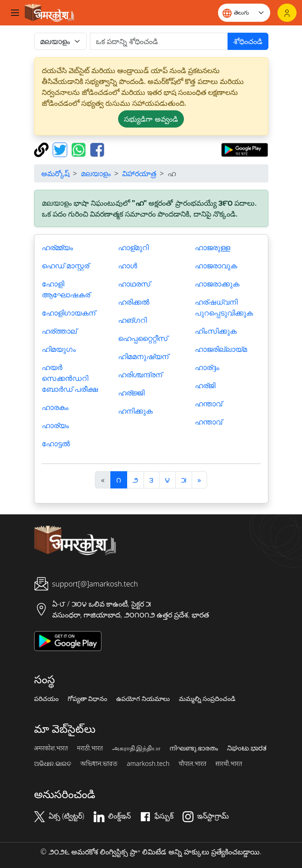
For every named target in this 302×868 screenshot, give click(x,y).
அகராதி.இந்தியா (136, 748)
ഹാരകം (55, 407)
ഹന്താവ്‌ (208, 422)
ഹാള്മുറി (133, 247)
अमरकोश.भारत (51, 748)
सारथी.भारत (229, 764)
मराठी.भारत (90, 748)
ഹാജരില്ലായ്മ (221, 349)
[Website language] (244, 13)
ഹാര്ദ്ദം (207, 367)
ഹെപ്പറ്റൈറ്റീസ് (143, 338)
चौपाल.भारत (192, 764)
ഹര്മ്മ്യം (57, 247)
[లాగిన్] (287, 13)
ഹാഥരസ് (134, 284)
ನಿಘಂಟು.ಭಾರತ (247, 748)
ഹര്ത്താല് (59, 331)
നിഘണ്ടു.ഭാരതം (194, 748)
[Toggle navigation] (15, 13)
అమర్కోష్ (55, 173)
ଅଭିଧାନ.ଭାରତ (53, 764)
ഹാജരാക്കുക (217, 284)
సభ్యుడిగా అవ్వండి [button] (151, 119)
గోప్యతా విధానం (88, 699)
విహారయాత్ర (139, 173)
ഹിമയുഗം (59, 349)
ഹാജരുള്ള (213, 247)
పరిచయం (46, 699)
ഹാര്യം (55, 425)
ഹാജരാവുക (216, 266)
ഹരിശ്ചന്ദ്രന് (140, 375)
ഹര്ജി (205, 385)
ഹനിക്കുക (135, 411)
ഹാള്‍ (128, 266)
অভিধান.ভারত (99, 764)
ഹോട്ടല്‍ (56, 444)
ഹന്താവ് (208, 404)
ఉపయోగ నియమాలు (143, 699)
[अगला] (199, 480)
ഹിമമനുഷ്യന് (143, 356)
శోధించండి (248, 41)
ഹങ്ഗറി (132, 320)
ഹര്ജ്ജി (131, 393)
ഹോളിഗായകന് (69, 313)
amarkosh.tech (148, 764)
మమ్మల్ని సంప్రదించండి (207, 699)
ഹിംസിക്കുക (216, 331)
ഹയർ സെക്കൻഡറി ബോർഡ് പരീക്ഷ (70, 378)
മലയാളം (96, 173)
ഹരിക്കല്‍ (134, 302)
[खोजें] (159, 41)
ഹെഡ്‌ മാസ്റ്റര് (65, 266)
